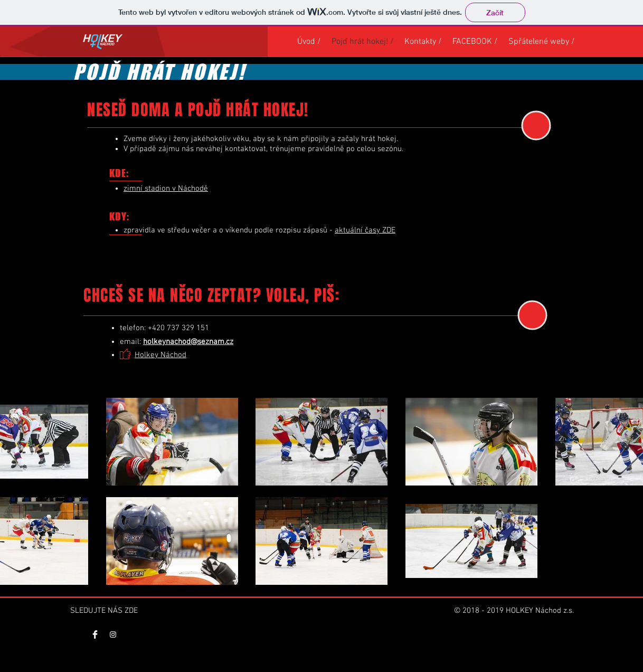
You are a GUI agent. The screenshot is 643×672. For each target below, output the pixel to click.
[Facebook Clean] (95, 634)
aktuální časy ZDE (365, 230)
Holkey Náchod (160, 355)
